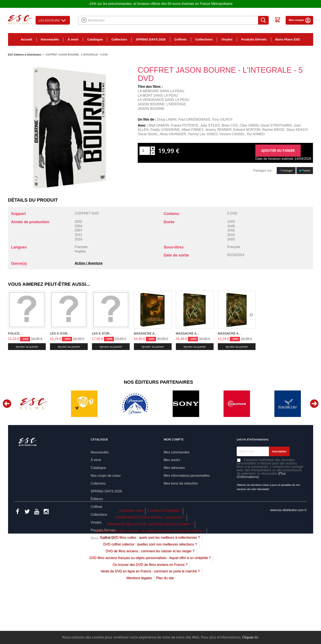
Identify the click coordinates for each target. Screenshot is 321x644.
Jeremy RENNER (218, 130)
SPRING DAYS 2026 (151, 39)
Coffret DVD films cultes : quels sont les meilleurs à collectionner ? (150, 585)
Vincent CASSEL (232, 134)
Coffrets (181, 39)
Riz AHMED (256, 134)
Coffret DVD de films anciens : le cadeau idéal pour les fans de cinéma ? (150, 578)
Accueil (26, 39)
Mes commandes (177, 452)
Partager (286, 170)
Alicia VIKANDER (173, 134)
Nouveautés (50, 39)
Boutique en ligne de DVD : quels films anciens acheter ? (150, 571)
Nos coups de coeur (106, 476)
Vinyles (227, 39)
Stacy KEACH (297, 130)
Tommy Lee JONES (203, 134)
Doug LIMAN (167, 119)
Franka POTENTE (185, 125)
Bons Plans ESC (288, 39)
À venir (73, 39)
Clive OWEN (249, 125)
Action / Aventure (89, 263)
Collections (204, 39)
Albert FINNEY (192, 130)
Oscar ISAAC (148, 134)
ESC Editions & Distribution (25, 55)
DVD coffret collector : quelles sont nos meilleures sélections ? (150, 591)
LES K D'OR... (60, 333)
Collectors (119, 39)
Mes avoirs (172, 460)
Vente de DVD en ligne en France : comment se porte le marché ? (150, 618)
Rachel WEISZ (273, 130)
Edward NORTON (247, 130)
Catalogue (95, 39)
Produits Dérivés (254, 39)
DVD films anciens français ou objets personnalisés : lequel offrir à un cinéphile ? (150, 605)
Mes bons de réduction (181, 483)
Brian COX (230, 125)
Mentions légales (139, 625)
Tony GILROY (222, 119)
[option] (33, 404)
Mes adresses (174, 468)
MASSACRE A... (146, 333)
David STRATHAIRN (276, 125)
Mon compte (300, 20)
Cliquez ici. (251, 637)
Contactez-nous (131, 558)
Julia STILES (210, 125)
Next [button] (314, 404)
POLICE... (15, 333)
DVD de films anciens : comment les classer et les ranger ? (150, 598)
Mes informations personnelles (187, 476)
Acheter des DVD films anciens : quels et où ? (150, 564)
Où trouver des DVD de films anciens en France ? (150, 612)
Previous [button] (7, 404)
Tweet (305, 170)
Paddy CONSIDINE (165, 130)
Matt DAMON (159, 125)
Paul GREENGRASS (194, 119)
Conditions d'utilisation (164, 558)
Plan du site (165, 625)
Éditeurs (97, 499)
